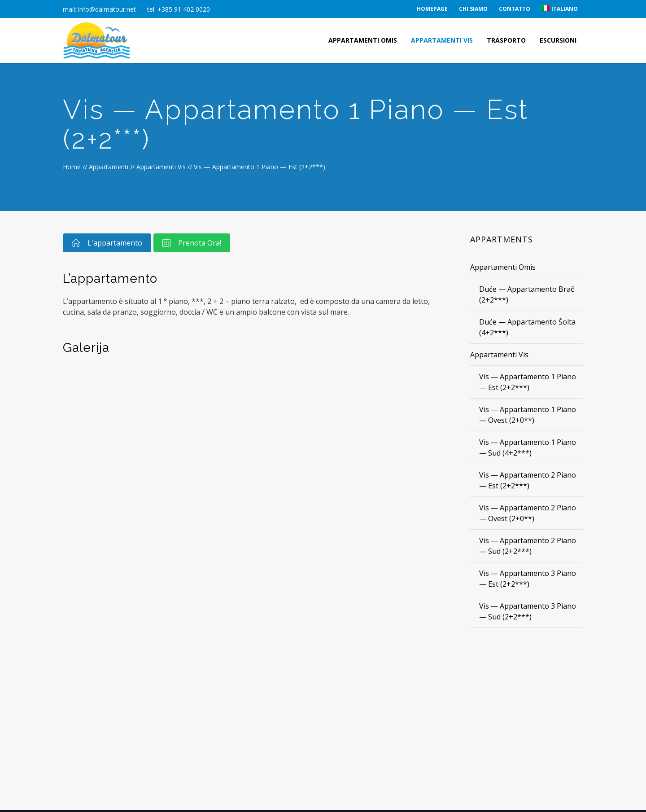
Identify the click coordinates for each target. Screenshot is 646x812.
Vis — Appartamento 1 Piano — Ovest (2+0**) (528, 415)
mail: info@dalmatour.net (99, 9)
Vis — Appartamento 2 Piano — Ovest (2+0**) (528, 513)
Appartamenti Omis (503, 267)
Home (72, 167)
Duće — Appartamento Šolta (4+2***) (527, 327)
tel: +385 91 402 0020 (179, 9)
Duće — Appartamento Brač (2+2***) (527, 294)
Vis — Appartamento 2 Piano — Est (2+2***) (528, 480)
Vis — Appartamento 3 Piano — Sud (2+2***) (528, 611)
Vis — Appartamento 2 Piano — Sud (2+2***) (528, 546)
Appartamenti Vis (161, 167)
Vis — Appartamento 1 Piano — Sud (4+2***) (528, 448)
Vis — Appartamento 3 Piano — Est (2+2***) (528, 579)
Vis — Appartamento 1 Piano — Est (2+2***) (528, 382)
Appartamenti (109, 167)
